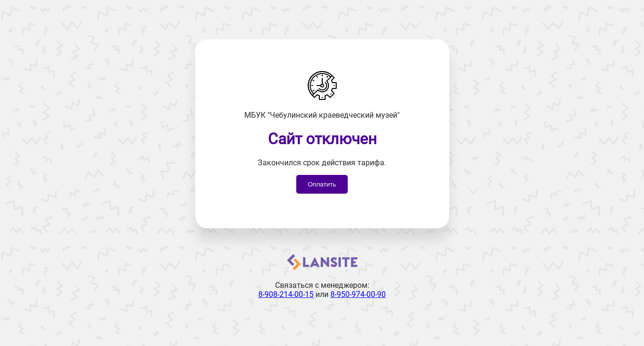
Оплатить (322, 184)
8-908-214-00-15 (286, 294)
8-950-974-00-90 (358, 294)
